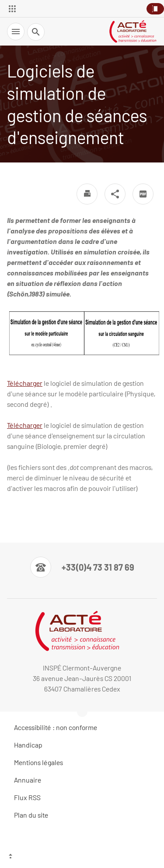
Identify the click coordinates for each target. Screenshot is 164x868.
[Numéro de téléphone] (82, 567)
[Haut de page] (82, 857)
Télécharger (25, 383)
